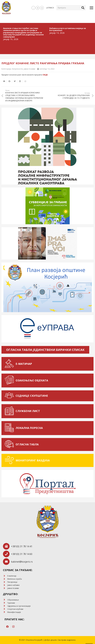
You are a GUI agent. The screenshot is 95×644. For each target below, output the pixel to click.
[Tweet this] (15, 81)
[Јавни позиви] (5, 588)
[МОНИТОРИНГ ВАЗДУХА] (10, 460)
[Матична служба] (5, 579)
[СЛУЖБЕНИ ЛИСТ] (10, 411)
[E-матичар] (5, 576)
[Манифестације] (5, 612)
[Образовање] (5, 600)
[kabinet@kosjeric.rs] (7, 562)
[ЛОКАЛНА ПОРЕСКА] (10, 428)
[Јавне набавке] (5, 585)
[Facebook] (7, 627)
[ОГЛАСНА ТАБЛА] (10, 445)
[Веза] (6, 8)
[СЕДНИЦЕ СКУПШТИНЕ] (10, 396)
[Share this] (9, 81)
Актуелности (17, 69)
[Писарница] (5, 582)
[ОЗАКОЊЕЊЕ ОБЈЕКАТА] (10, 381)
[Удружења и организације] (5, 606)
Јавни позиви (29, 69)
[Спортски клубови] (5, 609)
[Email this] (4, 81)
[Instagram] (13, 627)
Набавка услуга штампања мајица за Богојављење (68, 29)
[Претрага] (71, 8)
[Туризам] (5, 603)
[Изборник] (91, 8)
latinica (50, 8)
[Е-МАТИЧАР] (10, 364)
